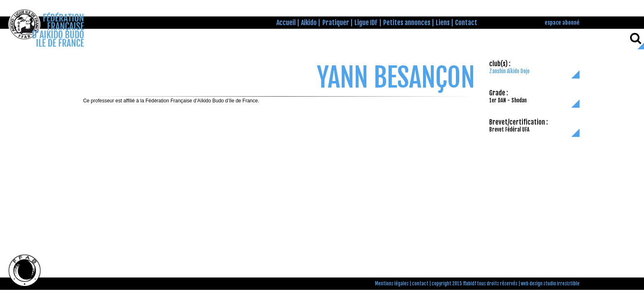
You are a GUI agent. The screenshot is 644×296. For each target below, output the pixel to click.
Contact (466, 23)
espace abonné (562, 22)
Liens (443, 23)
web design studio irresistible (550, 284)
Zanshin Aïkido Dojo (509, 71)
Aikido (309, 23)
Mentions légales (392, 284)
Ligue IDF (366, 23)
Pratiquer (336, 23)
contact (420, 284)
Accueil (286, 23)
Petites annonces (407, 23)
